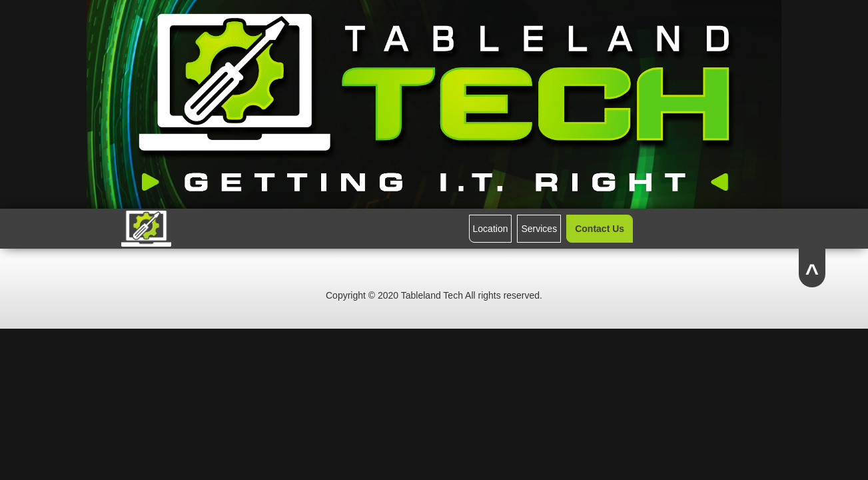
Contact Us (600, 229)
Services (539, 229)
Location (491, 229)
